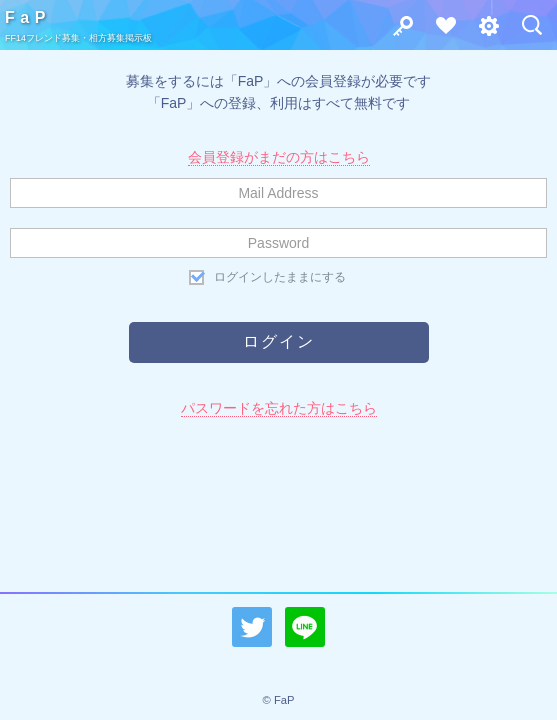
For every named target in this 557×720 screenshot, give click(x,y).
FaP (28, 17)
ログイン (397, 30)
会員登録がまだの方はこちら (279, 157)
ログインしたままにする (280, 277)
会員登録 (440, 30)
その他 (483, 30)
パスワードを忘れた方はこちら (279, 408)
